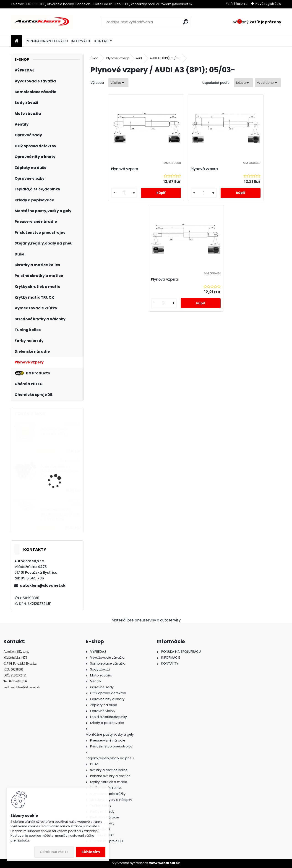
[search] (186, 22)
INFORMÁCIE (81, 41)
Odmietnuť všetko (54, 852)
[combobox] (244, 83)
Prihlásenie (239, 4)
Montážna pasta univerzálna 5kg (54, 431)
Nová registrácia (268, 4)
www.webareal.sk (164, 863)
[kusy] (105, 197)
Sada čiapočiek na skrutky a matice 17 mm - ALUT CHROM (60, 515)
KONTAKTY (103, 41)
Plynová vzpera (109, 169)
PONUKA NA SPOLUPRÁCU (47, 41)
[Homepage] (16, 41)
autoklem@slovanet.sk (43, 585)
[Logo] (42, 22)
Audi (139, 58)
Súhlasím (91, 852)
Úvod (94, 58)
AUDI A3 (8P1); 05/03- (165, 58)
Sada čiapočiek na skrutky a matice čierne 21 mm (60, 471)
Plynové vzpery (117, 58)
